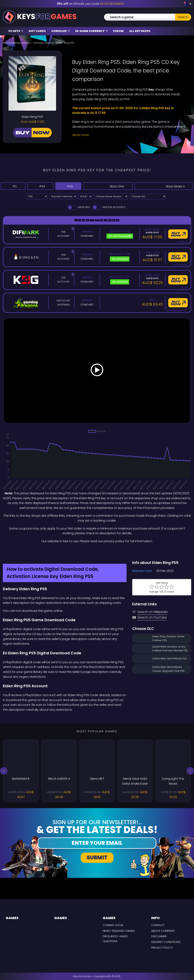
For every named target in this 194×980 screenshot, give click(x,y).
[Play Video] (97, 370)
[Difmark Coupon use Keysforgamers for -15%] (97, 552)
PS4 (43, 186)
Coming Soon (113, 925)
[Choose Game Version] (111, 196)
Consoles (61, 31)
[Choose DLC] (148, 196)
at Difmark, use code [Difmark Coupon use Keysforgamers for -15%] (90, 4)
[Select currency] (85, 196)
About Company (163, 931)
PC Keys (16, 31)
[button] (4, 771)
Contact (158, 925)
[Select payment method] (63, 196)
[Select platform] (37, 196)
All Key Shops (140, 31)
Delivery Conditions (166, 942)
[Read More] (129, 135)
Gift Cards (37, 31)
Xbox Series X (165, 186)
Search (183, 17)
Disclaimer (159, 936)
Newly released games (119, 931)
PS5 (73, 186)
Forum (118, 31)
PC (14, 186)
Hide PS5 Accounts (108, 207)
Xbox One (112, 186)
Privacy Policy (162, 948)
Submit (97, 858)
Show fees (78, 207)
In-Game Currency (92, 31)
